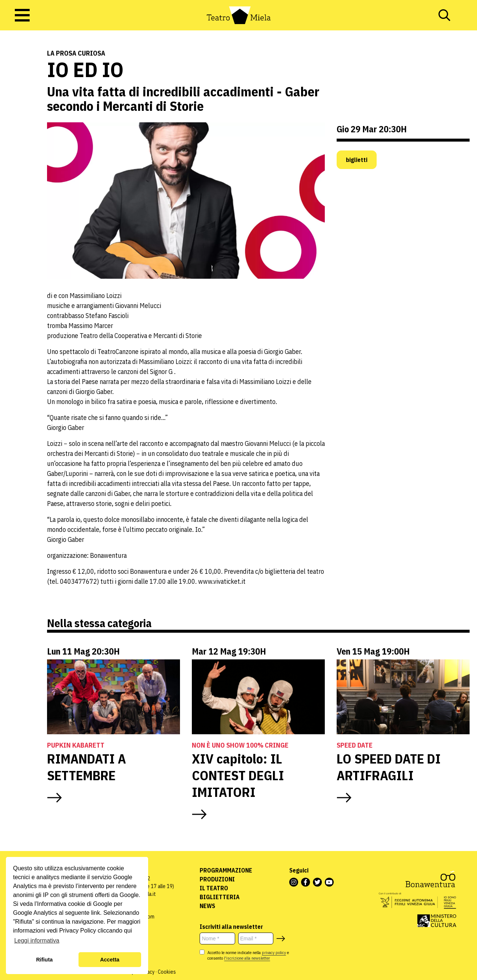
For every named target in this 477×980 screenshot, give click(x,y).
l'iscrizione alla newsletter (247, 958)
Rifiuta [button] (44, 960)
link (96, 913)
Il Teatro (214, 888)
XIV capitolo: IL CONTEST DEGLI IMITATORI (238, 775)
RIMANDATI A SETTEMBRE (86, 767)
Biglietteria (220, 897)
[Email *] (256, 938)
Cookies (167, 972)
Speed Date (355, 745)
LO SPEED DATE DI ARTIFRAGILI (389, 767)
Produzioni (217, 879)
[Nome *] (217, 938)
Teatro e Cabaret (24, 101)
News (207, 906)
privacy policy (274, 952)
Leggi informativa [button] (37, 941)
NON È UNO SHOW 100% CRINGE (240, 745)
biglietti (357, 160)
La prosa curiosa (76, 53)
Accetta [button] (110, 960)
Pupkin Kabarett (76, 745)
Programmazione (226, 870)
